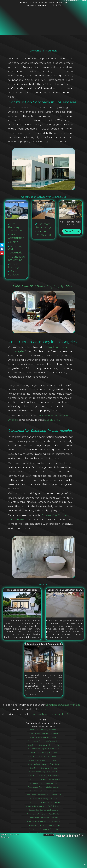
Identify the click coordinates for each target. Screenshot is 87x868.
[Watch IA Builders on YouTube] (63, 836)
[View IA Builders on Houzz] (80, 836)
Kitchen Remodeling (43, 233)
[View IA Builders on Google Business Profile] (57, 836)
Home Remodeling (43, 202)
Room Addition (13, 273)
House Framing (13, 266)
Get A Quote (72, 231)
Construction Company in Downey (43, 760)
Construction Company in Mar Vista (43, 799)
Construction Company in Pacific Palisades (43, 806)
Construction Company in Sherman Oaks (43, 825)
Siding (14, 242)
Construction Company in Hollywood (43, 776)
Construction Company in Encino (43, 768)
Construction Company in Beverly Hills (43, 745)
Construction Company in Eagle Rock (43, 764)
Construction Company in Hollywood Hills (43, 779)
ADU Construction (16, 236)
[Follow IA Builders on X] (60, 836)
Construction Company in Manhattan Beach (43, 795)
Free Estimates (71, 202)
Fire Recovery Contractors (15, 227)
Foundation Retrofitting (16, 258)
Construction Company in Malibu (43, 791)
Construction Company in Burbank (43, 753)
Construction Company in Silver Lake (43, 829)
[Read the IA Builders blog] (70, 836)
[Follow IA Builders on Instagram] (77, 836)
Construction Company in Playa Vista (43, 818)
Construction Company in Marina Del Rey (43, 802)
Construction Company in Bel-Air (43, 737)
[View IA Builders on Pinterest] (67, 836)
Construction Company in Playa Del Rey (43, 814)
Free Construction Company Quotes (43, 286)
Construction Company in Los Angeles (54, 714)
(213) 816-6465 (52, 420)
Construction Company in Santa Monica (43, 822)
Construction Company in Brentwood (43, 749)
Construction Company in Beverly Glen (43, 741)
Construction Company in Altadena (43, 734)
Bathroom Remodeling (43, 226)
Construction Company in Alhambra (43, 730)
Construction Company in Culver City (43, 757)
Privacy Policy (49, 835)
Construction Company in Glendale (43, 772)
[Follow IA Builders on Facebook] (73, 836)
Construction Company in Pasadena (43, 810)
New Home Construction (16, 202)
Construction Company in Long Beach (43, 783)
